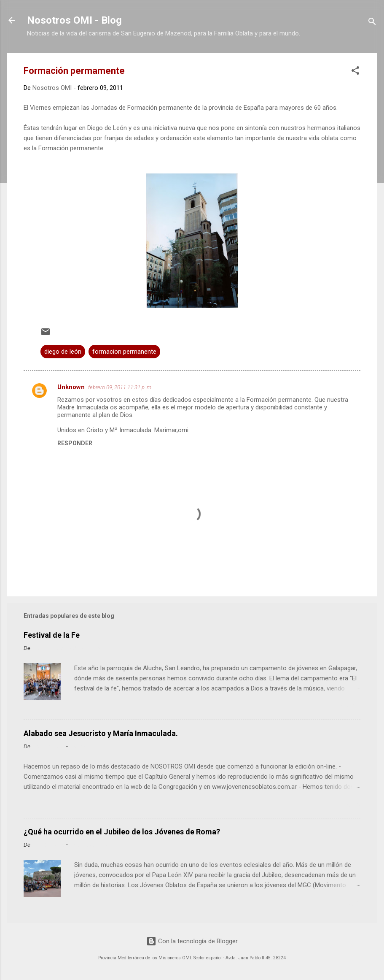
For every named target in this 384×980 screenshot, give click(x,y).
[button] (355, 72)
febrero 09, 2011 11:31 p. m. (120, 387)
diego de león (63, 352)
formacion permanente (124, 352)
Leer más (345, 707)
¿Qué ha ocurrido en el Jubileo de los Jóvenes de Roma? (122, 832)
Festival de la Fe (52, 635)
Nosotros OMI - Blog (74, 20)
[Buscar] (372, 23)
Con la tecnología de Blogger (192, 941)
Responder (75, 443)
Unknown (71, 387)
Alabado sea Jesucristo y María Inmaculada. (101, 733)
